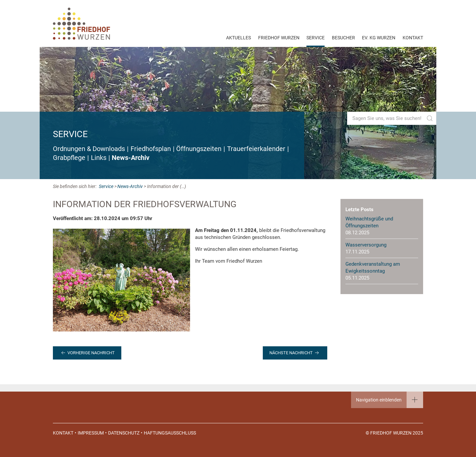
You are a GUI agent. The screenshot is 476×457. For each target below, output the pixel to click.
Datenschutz (124, 433)
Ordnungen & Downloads (89, 149)
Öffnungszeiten (199, 149)
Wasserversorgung (366, 245)
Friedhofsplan (151, 149)
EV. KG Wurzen (379, 38)
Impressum (91, 433)
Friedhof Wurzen (279, 38)
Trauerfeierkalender (256, 149)
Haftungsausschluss (170, 433)
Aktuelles (238, 38)
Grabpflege (69, 158)
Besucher (343, 38)
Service (316, 38)
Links (99, 158)
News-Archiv (131, 158)
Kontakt (413, 38)
